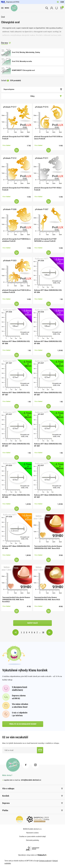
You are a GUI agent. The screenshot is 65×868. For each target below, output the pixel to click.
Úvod (3, 17)
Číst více (5, 43)
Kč (58, 2)
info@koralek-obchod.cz (31, 780)
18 (43, 632)
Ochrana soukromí (45, 861)
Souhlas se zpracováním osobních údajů (32, 836)
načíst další (32, 623)
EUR (62, 2)
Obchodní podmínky (32, 840)
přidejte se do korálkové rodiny (23, 724)
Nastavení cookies (32, 833)
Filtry (46, 96)
